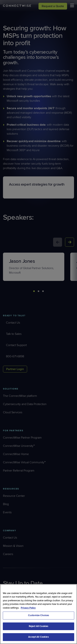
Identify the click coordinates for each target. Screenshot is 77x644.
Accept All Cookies (38, 637)
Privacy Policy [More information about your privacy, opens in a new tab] (28, 608)
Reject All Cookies (38, 626)
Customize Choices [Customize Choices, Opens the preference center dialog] (38, 615)
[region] (38, 614)
